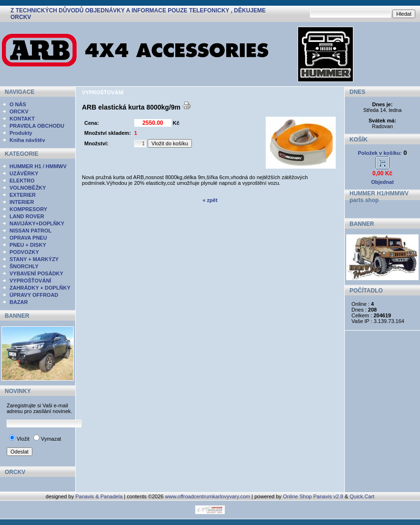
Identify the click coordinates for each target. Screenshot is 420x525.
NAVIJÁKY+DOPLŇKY (37, 223)
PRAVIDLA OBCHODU (37, 126)
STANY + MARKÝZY (34, 259)
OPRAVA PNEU (28, 238)
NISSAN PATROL (30, 231)
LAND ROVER (27, 216)
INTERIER (22, 202)
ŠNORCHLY (24, 266)
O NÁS (18, 104)
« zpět (210, 200)
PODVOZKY (24, 252)
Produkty (21, 133)
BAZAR (19, 302)
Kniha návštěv (27, 140)
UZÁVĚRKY (24, 173)
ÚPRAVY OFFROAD (34, 295)
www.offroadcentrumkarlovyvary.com (208, 496)
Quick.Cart (362, 496)
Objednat (382, 182)
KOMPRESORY (28, 209)
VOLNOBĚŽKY (28, 188)
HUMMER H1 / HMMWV (38, 166)
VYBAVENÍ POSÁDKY (36, 273)
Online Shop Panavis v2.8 (313, 496)
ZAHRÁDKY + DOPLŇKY (40, 288)
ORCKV (19, 111)
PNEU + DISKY (28, 245)
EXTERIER (23, 195)
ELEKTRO (22, 181)
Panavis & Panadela (100, 496)
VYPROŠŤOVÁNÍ (30, 281)
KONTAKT (22, 119)
